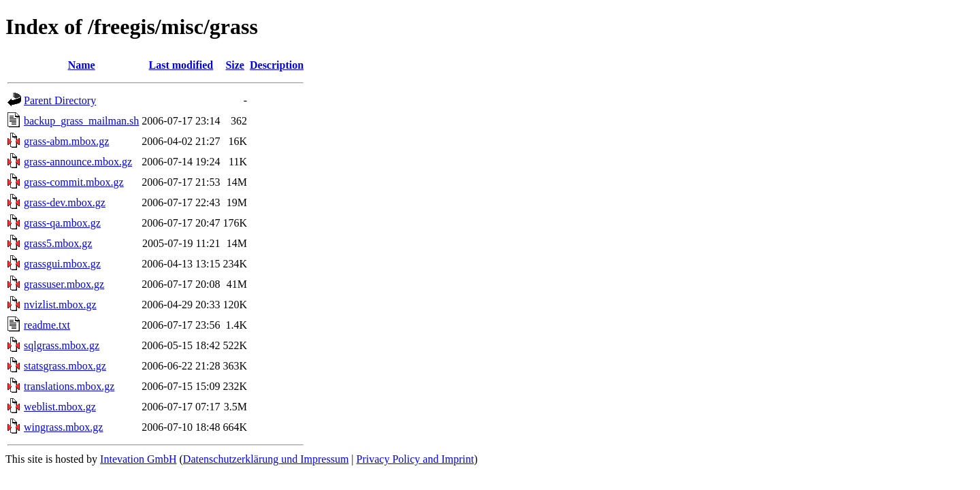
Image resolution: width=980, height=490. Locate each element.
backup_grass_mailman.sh (81, 121)
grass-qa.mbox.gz (62, 223)
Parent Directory (60, 100)
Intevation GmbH (138, 459)
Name (82, 65)
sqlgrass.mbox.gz (62, 345)
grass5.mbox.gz (58, 243)
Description (277, 65)
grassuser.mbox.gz (64, 284)
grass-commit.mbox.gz (74, 182)
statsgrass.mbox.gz (65, 366)
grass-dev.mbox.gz (65, 202)
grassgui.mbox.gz (62, 264)
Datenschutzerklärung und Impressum (266, 459)
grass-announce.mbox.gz (78, 162)
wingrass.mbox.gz (63, 427)
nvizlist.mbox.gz (60, 305)
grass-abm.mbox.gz (66, 141)
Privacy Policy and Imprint (415, 459)
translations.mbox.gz (69, 386)
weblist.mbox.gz (60, 407)
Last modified (181, 65)
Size (235, 65)
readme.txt (47, 325)
